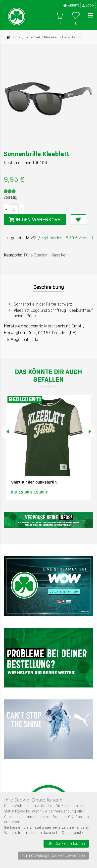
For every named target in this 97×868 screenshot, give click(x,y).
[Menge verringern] (6, 209)
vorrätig (10, 197)
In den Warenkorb (35, 220)
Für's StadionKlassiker (45, 255)
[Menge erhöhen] (21, 209)
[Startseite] (17, 16)
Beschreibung (49, 287)
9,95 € (14, 179)
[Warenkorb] (59, 15)
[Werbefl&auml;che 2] (48, 658)
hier (72, 827)
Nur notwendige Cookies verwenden (53, 855)
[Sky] (48, 586)
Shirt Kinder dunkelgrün (34, 482)
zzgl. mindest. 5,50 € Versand (67, 238)
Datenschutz (73, 833)
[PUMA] (48, 729)
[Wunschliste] (76, 15)
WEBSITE (71, 5)
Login (88, 5)
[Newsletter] (48, 520)
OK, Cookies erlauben (66, 843)
